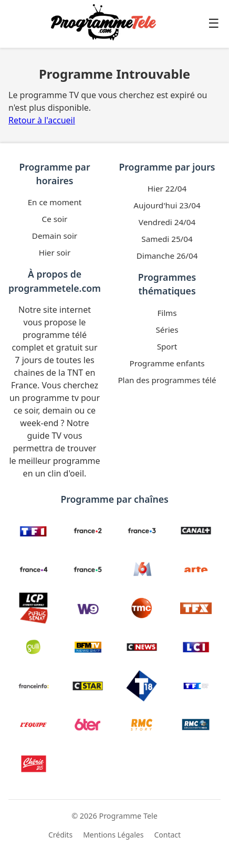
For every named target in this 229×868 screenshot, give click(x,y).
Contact (167, 835)
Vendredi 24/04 (167, 222)
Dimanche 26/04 (167, 256)
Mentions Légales (113, 835)
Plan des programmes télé (167, 380)
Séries (167, 330)
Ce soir (55, 219)
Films (167, 313)
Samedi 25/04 (167, 239)
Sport (167, 346)
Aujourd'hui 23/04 (167, 205)
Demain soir (55, 236)
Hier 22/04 (167, 188)
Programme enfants (167, 363)
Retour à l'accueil (42, 120)
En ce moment (55, 202)
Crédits (60, 835)
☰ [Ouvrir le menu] (214, 23)
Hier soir (55, 252)
